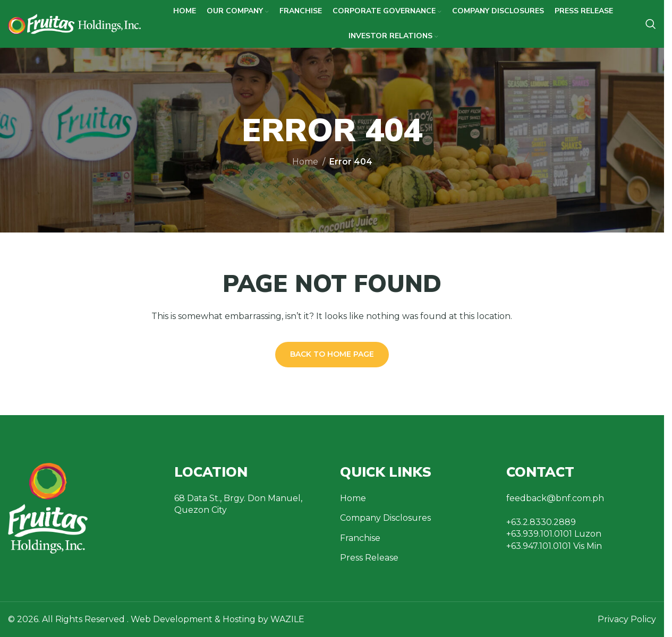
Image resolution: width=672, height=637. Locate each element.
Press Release (369, 558)
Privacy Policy (627, 619)
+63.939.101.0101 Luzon (554, 534)
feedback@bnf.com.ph (555, 498)
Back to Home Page (332, 354)
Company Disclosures (385, 518)
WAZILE (287, 619)
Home (305, 162)
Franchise (360, 538)
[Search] (651, 24)
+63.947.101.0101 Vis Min (554, 546)
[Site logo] (74, 23)
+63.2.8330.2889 (541, 522)
